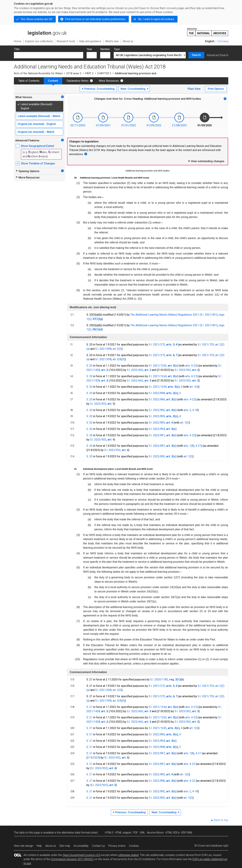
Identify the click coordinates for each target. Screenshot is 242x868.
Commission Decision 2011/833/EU (72, 859)
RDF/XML (187, 833)
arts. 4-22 (189, 399)
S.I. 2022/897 (157, 446)
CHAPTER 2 (104, 73)
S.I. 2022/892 (157, 410)
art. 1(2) (185, 423)
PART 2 (89, 73)
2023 (96, 758)
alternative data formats (76, 833)
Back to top (221, 820)
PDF (136, 833)
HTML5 (109, 833)
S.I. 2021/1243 (158, 366)
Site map (65, 846)
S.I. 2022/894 (157, 429)
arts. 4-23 (191, 366)
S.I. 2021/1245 (158, 387)
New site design (24, 846)
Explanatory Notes (78, 81)
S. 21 (89, 707)
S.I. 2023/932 (183, 370)
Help (39, 846)
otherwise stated (128, 855)
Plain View (194, 89)
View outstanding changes (206, 161)
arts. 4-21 (191, 376)
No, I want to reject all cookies (156, 19)
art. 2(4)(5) (119, 359)
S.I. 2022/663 (135, 370)
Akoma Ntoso (155, 833)
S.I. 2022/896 (157, 399)
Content (53, 81)
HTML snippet (123, 833)
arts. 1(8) (189, 446)
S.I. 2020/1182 (159, 679)
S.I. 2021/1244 (158, 376)
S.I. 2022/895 (157, 416)
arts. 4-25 (189, 435)
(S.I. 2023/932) (99, 768)
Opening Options (27, 171)
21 (89, 758)
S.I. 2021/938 (103, 349)
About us (51, 846)
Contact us (98, 846)
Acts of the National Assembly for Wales (38, 73)
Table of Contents (29, 81)
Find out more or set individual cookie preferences (95, 19)
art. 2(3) (117, 349)
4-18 (195, 410)
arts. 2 (187, 410)
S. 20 (89, 366)
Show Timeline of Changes (38, 163)
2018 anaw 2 (74, 73)
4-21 (198, 446)
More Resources (109, 81)
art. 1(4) (194, 387)
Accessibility (81, 846)
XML (142, 833)
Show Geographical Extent (37, 146)
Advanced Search (218, 55)
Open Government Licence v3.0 (82, 855)
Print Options (216, 89)
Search (196, 55)
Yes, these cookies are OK (37, 19)
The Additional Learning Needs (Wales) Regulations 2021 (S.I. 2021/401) (174, 315)
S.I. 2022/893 (157, 423)
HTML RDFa (173, 833)
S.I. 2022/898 (157, 393)
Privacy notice (117, 846)
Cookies (134, 846)
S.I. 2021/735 (206, 345)
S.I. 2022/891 (157, 435)
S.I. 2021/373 (157, 345)
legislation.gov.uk (40, 32)
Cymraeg (223, 41)
